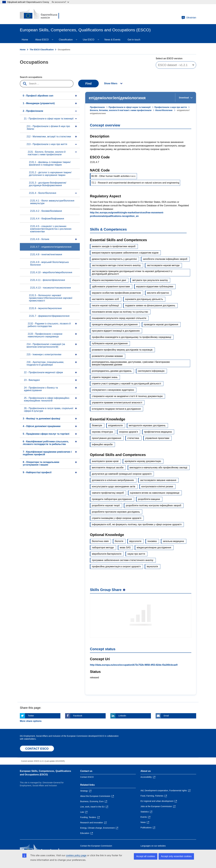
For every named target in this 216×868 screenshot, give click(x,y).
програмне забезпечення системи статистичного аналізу (123, 560)
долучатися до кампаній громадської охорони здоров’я (122, 474)
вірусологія (135, 541)
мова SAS (125, 548)
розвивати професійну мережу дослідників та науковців (122, 350)
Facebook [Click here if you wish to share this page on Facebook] (78, 716)
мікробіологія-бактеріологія (107, 554)
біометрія (97, 425)
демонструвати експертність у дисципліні (114, 259)
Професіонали (97, 107)
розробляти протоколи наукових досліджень (116, 512)
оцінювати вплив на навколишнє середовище (155, 493)
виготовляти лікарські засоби (108, 468)
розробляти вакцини (149, 499)
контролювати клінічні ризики (157, 486)
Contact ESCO (87, 777)
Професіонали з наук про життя (171, 107)
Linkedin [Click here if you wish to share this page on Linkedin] (122, 716)
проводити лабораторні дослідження (112, 499)
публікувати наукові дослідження (110, 343)
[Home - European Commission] (41, 14)
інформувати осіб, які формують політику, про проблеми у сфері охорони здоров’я (137, 524)
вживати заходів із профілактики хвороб (114, 246)
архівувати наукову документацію (143, 461)
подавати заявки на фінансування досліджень (150, 305)
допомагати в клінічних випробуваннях (113, 480)
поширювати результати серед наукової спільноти (119, 318)
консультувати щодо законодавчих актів (114, 486)
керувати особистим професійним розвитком (116, 293)
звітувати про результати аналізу (150, 280)
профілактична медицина (158, 432)
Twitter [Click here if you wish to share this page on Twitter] (31, 716)
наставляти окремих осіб (105, 299)
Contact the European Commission (96, 846)
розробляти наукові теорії (106, 505)
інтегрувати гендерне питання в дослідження (116, 409)
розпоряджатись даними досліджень (112, 371)
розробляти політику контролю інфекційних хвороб (153, 505)
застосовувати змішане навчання (158, 480)
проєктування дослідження (107, 438)
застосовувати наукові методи (163, 265)
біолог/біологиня (164, 110)
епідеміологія (115, 425)
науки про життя (136, 554)
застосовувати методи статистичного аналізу (116, 265)
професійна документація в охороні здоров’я (116, 566)
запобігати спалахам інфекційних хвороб (165, 259)
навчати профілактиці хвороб (108, 493)
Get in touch (134, 40)
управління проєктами (157, 438)
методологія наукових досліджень (147, 425)
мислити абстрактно (158, 293)
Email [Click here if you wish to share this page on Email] (166, 716)
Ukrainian (189, 18)
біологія (119, 541)
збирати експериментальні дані (109, 280)
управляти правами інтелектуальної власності (117, 403)
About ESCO (42, 40)
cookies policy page (76, 855)
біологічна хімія (100, 541)
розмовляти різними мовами (107, 356)
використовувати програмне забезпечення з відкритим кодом (125, 253)
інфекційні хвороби (102, 444)
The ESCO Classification (42, 50)
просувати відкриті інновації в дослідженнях (116, 331)
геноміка (152, 541)
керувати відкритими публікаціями (155, 287)
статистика (133, 438)
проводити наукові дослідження (161, 324)
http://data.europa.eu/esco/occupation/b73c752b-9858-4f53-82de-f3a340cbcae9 (134, 665)
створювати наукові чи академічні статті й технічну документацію (127, 396)
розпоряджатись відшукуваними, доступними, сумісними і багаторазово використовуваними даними (131, 363)
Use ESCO (89, 40)
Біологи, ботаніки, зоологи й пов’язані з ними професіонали (121, 110)
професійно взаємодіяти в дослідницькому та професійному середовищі (132, 337)
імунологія (152, 566)
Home (25, 40)
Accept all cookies (146, 856)
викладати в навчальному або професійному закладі (158, 468)
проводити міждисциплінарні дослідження (115, 324)
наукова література (102, 432)
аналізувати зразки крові (105, 461)
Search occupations (31, 77)
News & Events (112, 40)
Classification (66, 40)
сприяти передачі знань (105, 377)
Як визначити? (60, 2)
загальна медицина (173, 541)
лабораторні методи (103, 548)
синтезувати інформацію (151, 371)
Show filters (111, 83)
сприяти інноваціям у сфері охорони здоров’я (117, 518)
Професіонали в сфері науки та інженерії (130, 107)
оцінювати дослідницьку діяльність (144, 299)
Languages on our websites (153, 846)
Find (88, 84)
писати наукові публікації (105, 305)
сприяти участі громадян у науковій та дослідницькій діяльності (126, 384)
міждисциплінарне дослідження (154, 548)
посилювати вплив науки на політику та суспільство (120, 312)
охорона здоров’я (128, 432)
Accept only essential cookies (176, 856)
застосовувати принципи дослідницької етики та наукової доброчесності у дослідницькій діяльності (132, 273)
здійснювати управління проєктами (111, 287)
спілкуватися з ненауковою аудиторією (113, 390)
